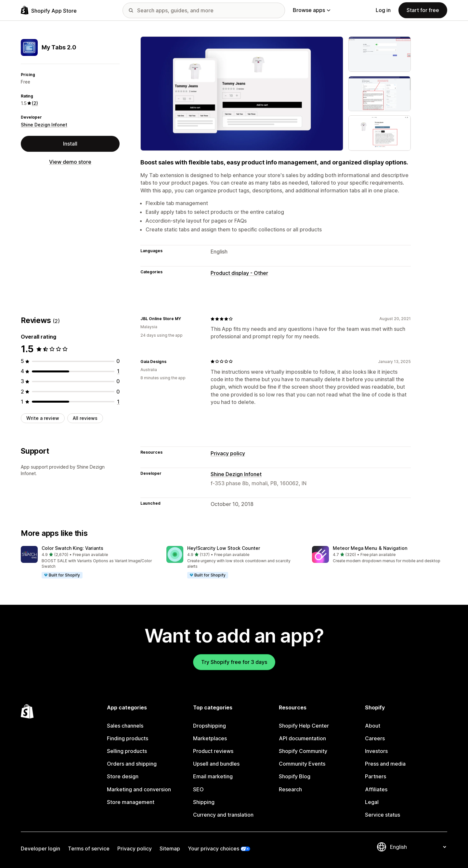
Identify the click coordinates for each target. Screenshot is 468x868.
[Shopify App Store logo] (49, 10)
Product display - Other (239, 273)
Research (290, 789)
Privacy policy (228, 453)
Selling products (127, 751)
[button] (88, 563)
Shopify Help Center (304, 726)
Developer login (40, 849)
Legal (372, 802)
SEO (198, 789)
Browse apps (312, 10)
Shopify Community (303, 751)
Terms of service (89, 849)
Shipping (204, 802)
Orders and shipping (132, 764)
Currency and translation (223, 815)
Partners (376, 776)
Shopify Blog (295, 776)
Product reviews (213, 751)
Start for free (423, 10)
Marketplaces (210, 738)
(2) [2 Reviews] (35, 103)
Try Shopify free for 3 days (234, 662)
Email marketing (213, 776)
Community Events (302, 764)
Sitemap (170, 849)
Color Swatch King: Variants (72, 548)
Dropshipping (209, 726)
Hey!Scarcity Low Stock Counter (224, 548)
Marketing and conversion (139, 789)
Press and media (385, 764)
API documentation (302, 738)
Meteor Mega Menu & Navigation (370, 548)
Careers (375, 738)
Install (70, 144)
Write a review (43, 418)
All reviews (85, 418)
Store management (131, 802)
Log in (383, 10)
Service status (383, 815)
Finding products (128, 738)
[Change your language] (418, 847)
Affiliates (376, 789)
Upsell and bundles (216, 764)
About (373, 726)
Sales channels (125, 726)
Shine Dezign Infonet (44, 125)
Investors (376, 751)
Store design (123, 776)
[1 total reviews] (118, 371)
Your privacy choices (214, 849)
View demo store (70, 162)
